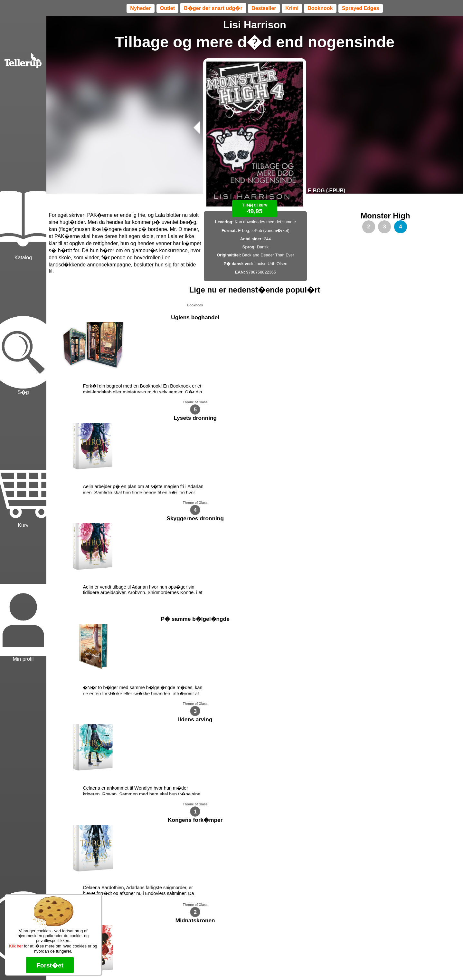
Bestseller (264, 8)
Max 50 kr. (238, 951)
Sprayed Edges (361, 8)
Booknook (320, 8)
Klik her (16, 946)
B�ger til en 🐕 (266, 951)
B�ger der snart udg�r (213, 8)
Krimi (292, 8)
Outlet (167, 8)
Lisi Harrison (255, 25)
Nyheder (140, 8)
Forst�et (50, 965)
